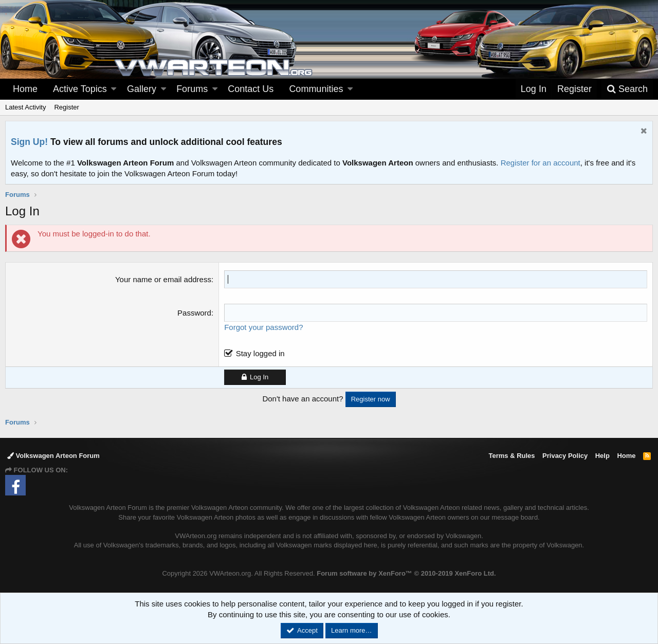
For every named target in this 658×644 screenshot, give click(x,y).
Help (602, 456)
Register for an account (541, 163)
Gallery (142, 89)
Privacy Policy (565, 456)
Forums (192, 89)
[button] (114, 89)
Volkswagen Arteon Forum (53, 456)
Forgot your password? (263, 327)
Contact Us (251, 89)
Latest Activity (25, 107)
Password (194, 313)
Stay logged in (260, 353)
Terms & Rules (511, 456)
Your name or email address (163, 279)
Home (25, 89)
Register (66, 107)
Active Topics (80, 89)
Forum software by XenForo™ (406, 573)
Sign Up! (29, 142)
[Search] (627, 89)
